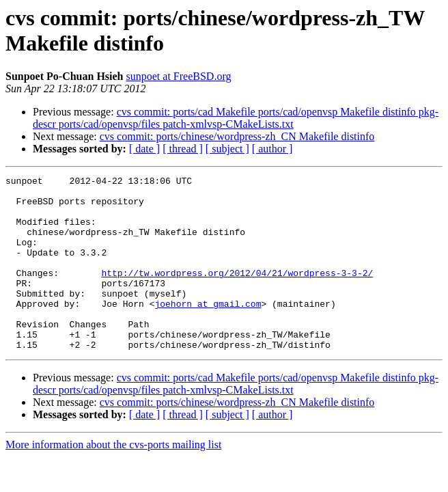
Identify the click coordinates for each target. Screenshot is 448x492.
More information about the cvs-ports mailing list (113, 479)
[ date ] (144, 149)
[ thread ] (183, 149)
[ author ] (272, 149)
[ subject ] (227, 149)
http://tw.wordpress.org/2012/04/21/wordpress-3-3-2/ (237, 293)
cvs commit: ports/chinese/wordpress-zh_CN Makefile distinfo (237, 136)
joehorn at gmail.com (208, 330)
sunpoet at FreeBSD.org (179, 76)
